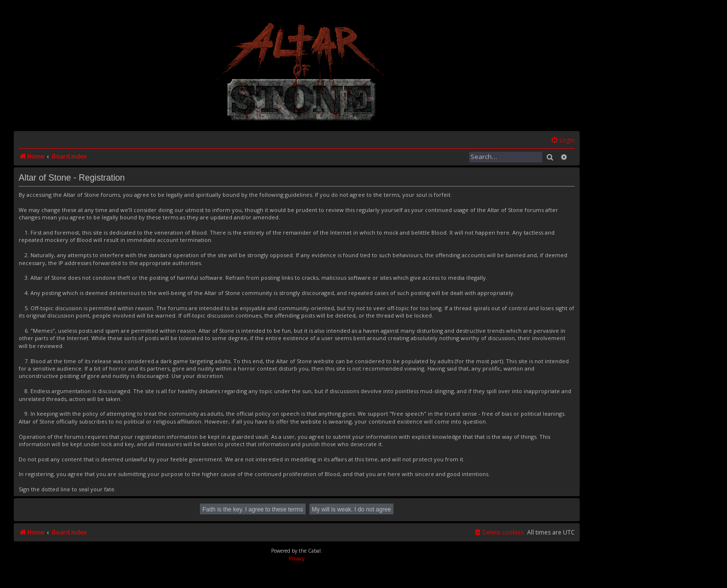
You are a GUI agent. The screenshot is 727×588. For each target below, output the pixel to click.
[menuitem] (563, 141)
